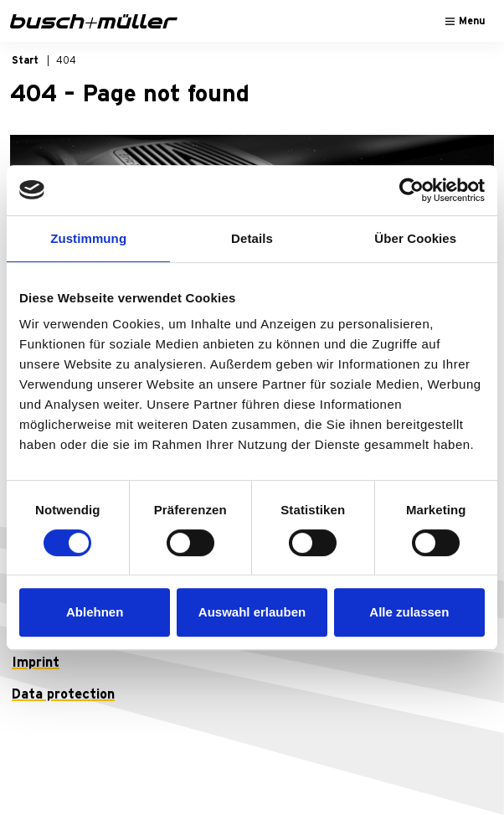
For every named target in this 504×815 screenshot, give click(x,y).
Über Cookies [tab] (415, 238)
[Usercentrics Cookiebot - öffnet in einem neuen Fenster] (411, 190)
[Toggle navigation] (465, 21)
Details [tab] (252, 238)
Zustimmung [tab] (88, 238)
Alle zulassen (409, 612)
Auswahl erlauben (252, 612)
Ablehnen (95, 612)
